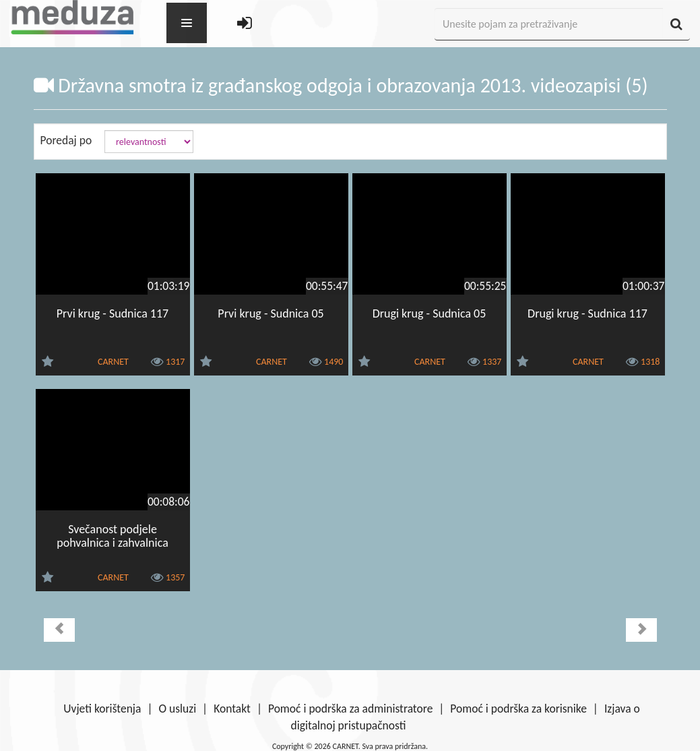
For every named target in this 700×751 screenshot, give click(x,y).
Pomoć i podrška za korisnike (518, 709)
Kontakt (232, 709)
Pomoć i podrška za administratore (350, 709)
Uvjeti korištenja (102, 709)
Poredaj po (66, 140)
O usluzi (177, 709)
